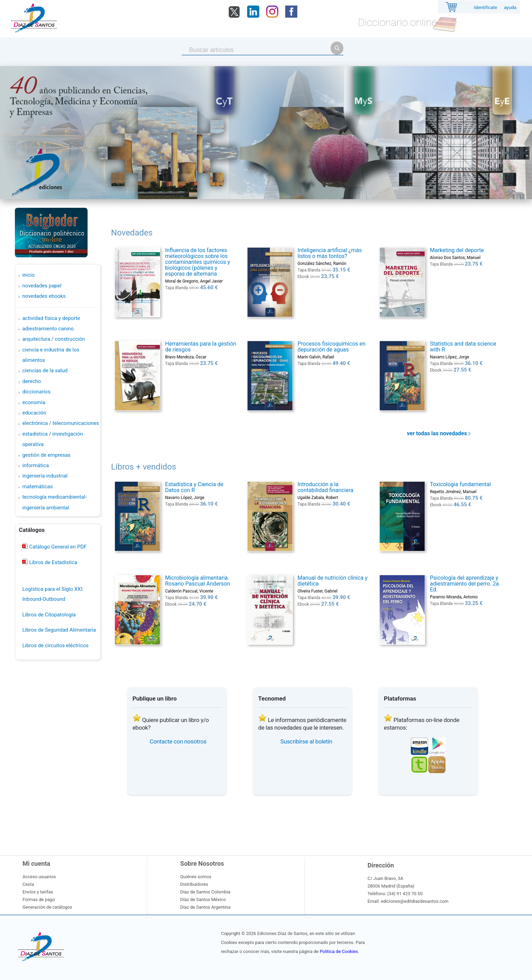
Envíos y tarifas (38, 892)
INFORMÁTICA (35, 465)
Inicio (28, 275)
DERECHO (31, 381)
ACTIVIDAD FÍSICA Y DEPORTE (51, 318)
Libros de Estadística (52, 562)
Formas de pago (39, 899)
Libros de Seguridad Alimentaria (59, 630)
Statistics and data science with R (463, 347)
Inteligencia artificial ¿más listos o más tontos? (330, 253)
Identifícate (485, 7)
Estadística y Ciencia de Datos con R (194, 487)
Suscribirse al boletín (306, 741)
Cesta (28, 884)
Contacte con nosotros (178, 741)
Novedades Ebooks (44, 296)
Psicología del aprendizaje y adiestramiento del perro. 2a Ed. (464, 584)
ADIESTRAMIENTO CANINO (48, 329)
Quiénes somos (196, 877)
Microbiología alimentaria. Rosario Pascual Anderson (198, 581)
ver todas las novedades (439, 433)
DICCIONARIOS (36, 392)
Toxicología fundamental (460, 484)
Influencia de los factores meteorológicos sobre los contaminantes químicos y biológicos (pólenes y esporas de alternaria (198, 262)
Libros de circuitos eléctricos (55, 645)
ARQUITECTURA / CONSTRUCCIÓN (53, 339)
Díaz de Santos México (203, 899)
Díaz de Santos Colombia (205, 892)
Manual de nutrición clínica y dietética (332, 581)
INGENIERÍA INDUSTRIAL (45, 476)
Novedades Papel (42, 286)
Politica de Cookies (339, 951)
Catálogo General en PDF (57, 547)
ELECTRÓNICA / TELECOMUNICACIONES (61, 423)
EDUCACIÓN (34, 413)
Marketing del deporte (457, 250)
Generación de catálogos (47, 907)
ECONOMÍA (34, 402)
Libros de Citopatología (49, 615)
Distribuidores (194, 884)
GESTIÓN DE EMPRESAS (46, 455)
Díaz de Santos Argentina (205, 907)
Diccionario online (397, 22)
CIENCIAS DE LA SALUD (45, 371)
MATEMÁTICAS (37, 487)
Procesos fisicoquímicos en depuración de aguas (331, 347)
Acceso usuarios (39, 877)
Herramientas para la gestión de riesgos (201, 347)
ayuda (510, 7)
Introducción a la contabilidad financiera (325, 487)
